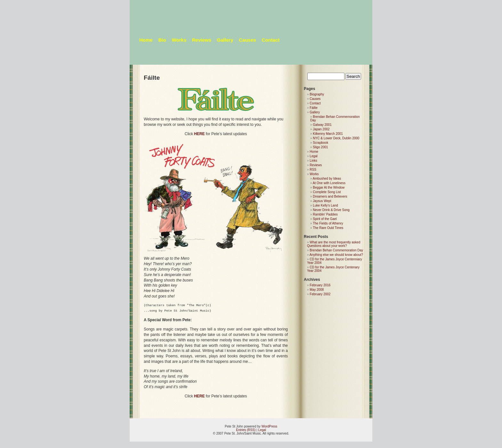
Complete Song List (327, 192)
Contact (271, 40)
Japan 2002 (321, 129)
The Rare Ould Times (328, 228)
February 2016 (320, 285)
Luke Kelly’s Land (325, 205)
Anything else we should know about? (336, 255)
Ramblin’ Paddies (325, 214)
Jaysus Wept (322, 201)
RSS (313, 170)
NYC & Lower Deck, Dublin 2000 (336, 138)
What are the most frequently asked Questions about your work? (334, 244)
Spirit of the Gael (325, 219)
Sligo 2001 (320, 147)
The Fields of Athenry (328, 223)
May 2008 (317, 290)
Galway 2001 (322, 125)
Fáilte (313, 108)
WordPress (269, 426)
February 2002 (320, 294)
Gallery (225, 40)
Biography (317, 94)
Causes (247, 40)
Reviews (202, 40)
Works (179, 40)
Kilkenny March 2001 (328, 134)
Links (313, 161)
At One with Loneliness (329, 183)
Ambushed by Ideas (327, 179)
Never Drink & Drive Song (331, 210)
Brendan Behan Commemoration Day (336, 250)
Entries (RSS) (246, 430)
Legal (313, 156)
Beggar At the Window (329, 187)
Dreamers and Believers (330, 196)
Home (146, 40)
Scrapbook (320, 143)
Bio (162, 40)
